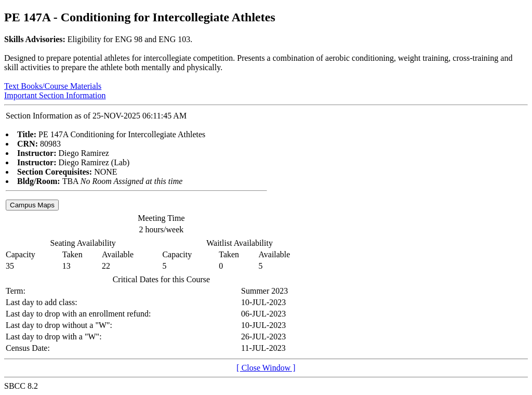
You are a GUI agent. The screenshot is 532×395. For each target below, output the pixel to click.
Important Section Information (55, 95)
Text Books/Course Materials (53, 86)
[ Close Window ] (266, 368)
